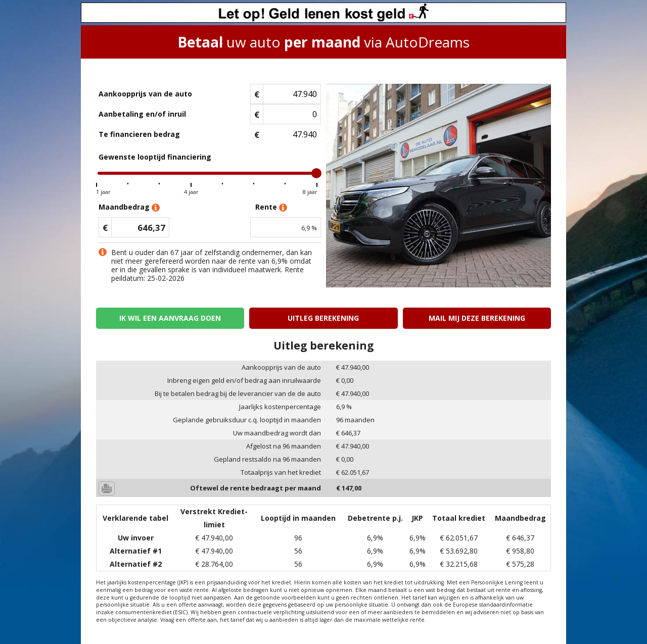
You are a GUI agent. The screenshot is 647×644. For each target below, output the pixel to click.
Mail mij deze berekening (477, 318)
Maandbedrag (129, 207)
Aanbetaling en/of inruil (142, 114)
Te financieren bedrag (139, 134)
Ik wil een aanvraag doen (170, 318)
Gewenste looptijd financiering (155, 157)
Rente (271, 207)
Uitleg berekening (323, 318)
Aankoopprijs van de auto (145, 94)
